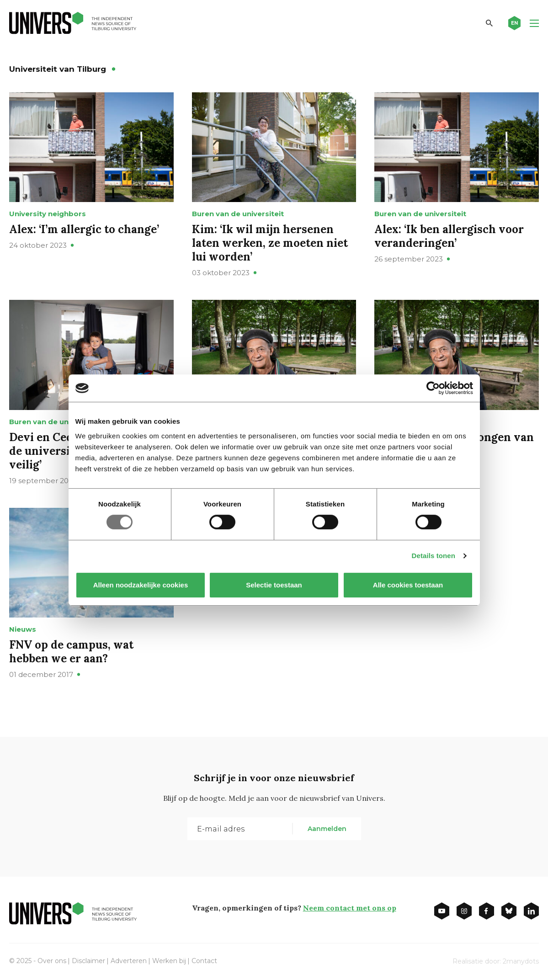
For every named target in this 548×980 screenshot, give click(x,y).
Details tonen (434, 556)
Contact (204, 961)
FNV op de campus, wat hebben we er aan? (71, 652)
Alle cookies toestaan (407, 585)
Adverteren (129, 961)
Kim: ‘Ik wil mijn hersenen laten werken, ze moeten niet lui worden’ (270, 243)
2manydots (521, 961)
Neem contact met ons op (350, 908)
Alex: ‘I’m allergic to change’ (84, 229)
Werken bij (169, 961)
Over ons (52, 961)
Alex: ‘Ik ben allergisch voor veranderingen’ (449, 236)
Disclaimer (88, 961)
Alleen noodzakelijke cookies (140, 585)
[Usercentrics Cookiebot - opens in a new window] (433, 388)
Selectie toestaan (274, 585)
